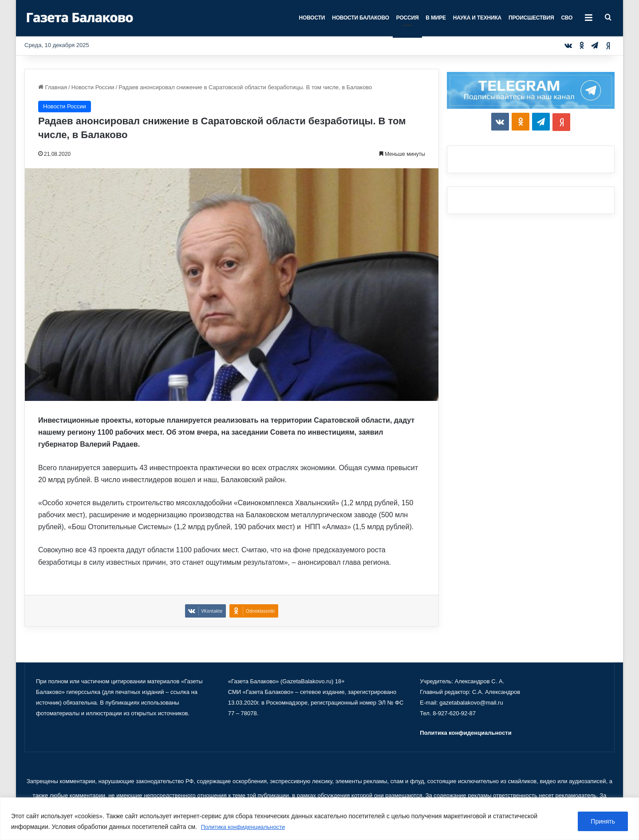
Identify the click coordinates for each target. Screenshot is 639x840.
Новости (312, 18)
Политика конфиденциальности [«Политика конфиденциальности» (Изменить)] (465, 733)
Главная (53, 87)
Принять (603, 822)
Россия (408, 18)
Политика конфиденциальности (247, 827)
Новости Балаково (361, 18)
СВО (567, 18)
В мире (436, 18)
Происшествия (531, 18)
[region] (319, 819)
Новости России (93, 87)
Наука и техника (477, 18)
